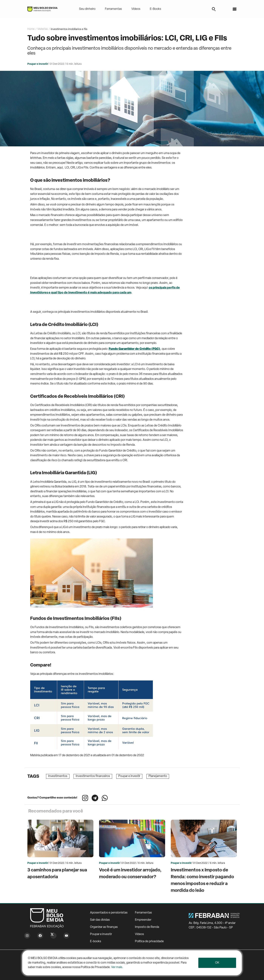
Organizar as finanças (104, 927)
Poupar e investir (129, 776)
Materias (43, 29)
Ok (217, 963)
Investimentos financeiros (93, 776)
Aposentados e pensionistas (109, 913)
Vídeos (136, 9)
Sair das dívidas (100, 920)
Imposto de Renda (147, 927)
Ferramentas (113, 9)
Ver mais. (117, 967)
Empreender (143, 920)
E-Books (155, 9)
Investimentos (58, 776)
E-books (96, 941)
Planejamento (158, 776)
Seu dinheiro (87, 9)
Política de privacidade (149, 941)
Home (31, 29)
